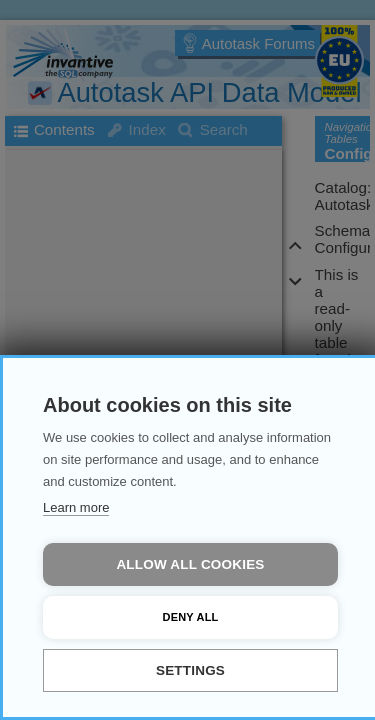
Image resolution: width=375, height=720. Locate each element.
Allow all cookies (190, 564)
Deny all (191, 617)
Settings (190, 670)
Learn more (76, 507)
